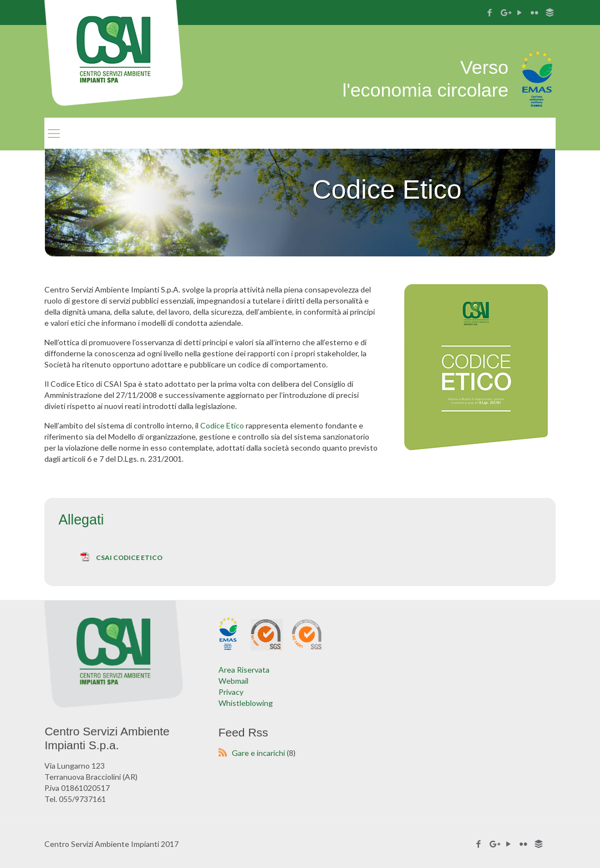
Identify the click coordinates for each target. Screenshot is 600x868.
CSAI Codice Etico (129, 557)
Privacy (231, 692)
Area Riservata (244, 670)
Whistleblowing (246, 703)
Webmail (233, 681)
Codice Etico (222, 425)
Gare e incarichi (258, 753)
